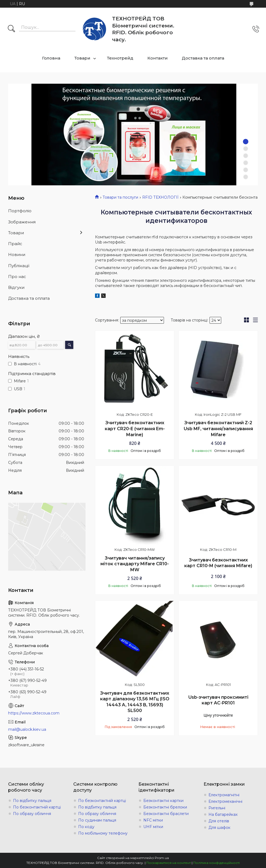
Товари (82, 58)
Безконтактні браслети (166, 814)
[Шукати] (11, 29)
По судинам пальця (97, 820)
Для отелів (219, 821)
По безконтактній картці (37, 807)
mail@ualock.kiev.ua (27, 729)
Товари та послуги (120, 197)
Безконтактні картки (163, 801)
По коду (86, 827)
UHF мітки (153, 827)
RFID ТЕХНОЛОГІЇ (160, 197)
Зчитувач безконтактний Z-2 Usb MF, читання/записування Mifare (218, 429)
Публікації (19, 266)
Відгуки (16, 287)
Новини (17, 255)
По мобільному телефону (103, 833)
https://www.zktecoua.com (34, 713)
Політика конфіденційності (216, 863)
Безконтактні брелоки (165, 807)
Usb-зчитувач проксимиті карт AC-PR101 (218, 700)
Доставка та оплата (203, 58)
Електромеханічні (225, 801)
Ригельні (217, 808)
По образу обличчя (32, 814)
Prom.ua (162, 858)
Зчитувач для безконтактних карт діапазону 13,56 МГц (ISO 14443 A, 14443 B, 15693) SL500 (135, 702)
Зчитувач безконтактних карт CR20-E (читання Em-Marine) (135, 429)
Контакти (158, 58)
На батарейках (223, 814)
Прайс (15, 244)
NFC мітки (153, 820)
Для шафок (219, 828)
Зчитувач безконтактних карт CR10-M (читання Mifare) (218, 563)
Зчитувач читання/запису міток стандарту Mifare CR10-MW (135, 564)
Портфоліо (20, 211)
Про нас (17, 277)
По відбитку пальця (32, 801)
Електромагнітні (224, 795)
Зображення (22, 222)
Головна (51, 58)
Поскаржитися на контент (169, 863)
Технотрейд (120, 58)
